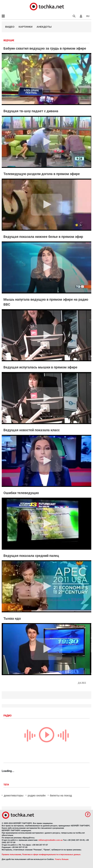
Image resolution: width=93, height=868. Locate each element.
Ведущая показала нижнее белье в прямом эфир (43, 237)
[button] (81, 16)
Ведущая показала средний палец (31, 556)
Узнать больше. (62, 859)
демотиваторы (14, 795)
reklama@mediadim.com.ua (50, 840)
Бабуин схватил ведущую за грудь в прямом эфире (45, 48)
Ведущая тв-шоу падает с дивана (31, 111)
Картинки (26, 27)
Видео (10, 27)
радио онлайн (37, 795)
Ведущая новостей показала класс (32, 430)
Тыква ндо (12, 618)
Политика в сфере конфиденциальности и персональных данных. (52, 855)
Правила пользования (11, 855)
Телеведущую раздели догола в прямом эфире (42, 174)
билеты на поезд (61, 795)
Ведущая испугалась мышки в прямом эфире (40, 367)
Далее (82, 683)
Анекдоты (44, 27)
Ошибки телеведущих (21, 493)
